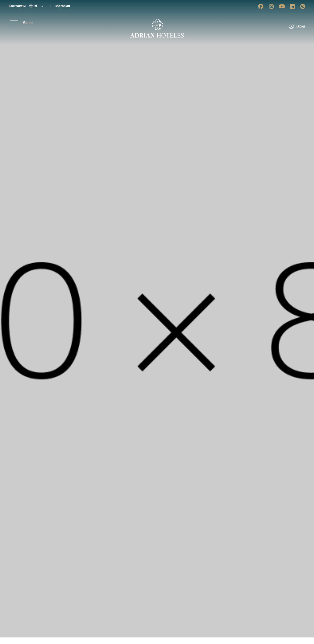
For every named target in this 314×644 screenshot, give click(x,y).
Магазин (63, 6)
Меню (28, 23)
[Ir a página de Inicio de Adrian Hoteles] (157, 29)
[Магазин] (50, 6)
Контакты (17, 6)
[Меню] (14, 23)
